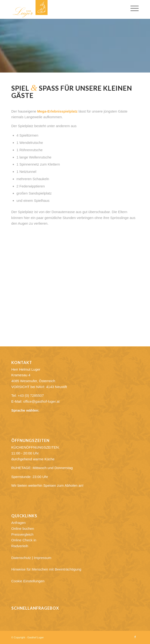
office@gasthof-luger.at (42, 401)
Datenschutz (21, 558)
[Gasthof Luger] (62, 9)
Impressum (42, 558)
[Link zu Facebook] (135, 637)
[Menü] (132, 8)
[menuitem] (132, 8)
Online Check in (24, 540)
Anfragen (19, 523)
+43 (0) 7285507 (31, 395)
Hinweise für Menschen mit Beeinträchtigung (46, 569)
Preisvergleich (22, 534)
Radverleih (20, 546)
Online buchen (23, 529)
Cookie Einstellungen (28, 581)
